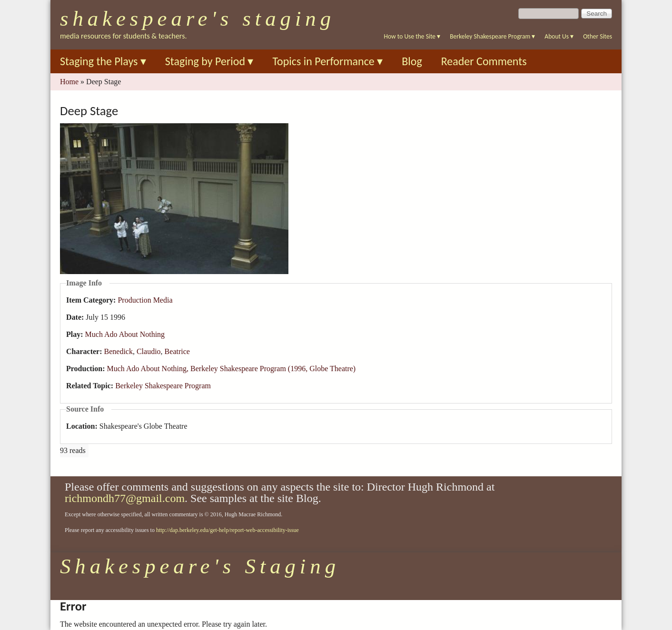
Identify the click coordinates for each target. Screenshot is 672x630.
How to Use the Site (412, 36)
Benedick (119, 351)
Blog (412, 61)
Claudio (149, 351)
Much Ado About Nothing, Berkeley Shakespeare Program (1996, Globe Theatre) (231, 369)
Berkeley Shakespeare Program (492, 36)
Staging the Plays (103, 61)
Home (69, 82)
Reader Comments (484, 61)
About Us (559, 36)
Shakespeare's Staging (198, 19)
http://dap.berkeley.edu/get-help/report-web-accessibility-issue (227, 530)
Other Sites (598, 36)
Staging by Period (209, 61)
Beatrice (177, 351)
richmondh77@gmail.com (125, 498)
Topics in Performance (327, 61)
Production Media (145, 300)
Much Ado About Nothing (125, 334)
